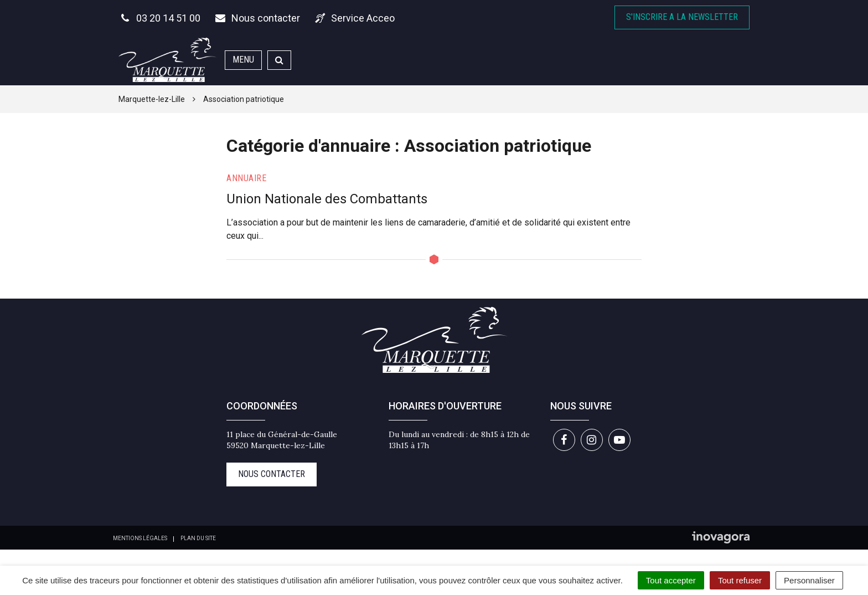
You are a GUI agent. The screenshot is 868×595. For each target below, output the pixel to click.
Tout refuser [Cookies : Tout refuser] (740, 580)
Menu (243, 60)
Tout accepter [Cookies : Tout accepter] (671, 580)
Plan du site (198, 538)
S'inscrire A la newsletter (682, 17)
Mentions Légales (140, 538)
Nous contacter (272, 474)
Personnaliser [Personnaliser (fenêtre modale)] (809, 580)
